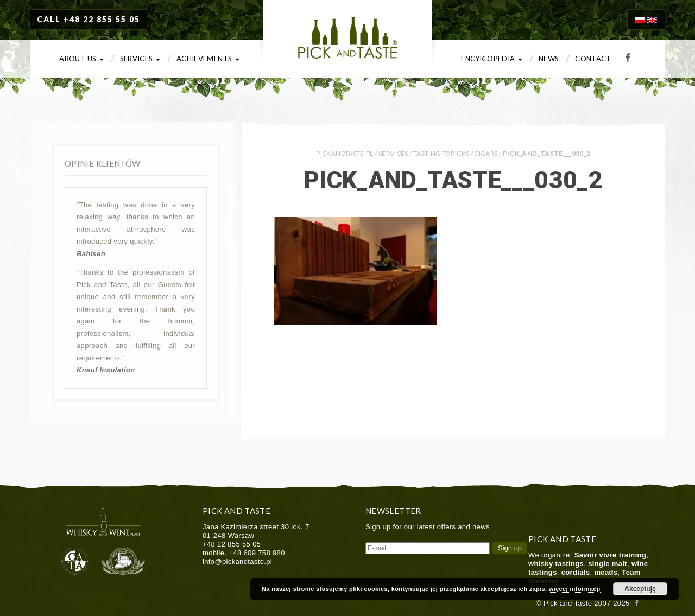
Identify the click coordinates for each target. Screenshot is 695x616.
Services (140, 59)
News (549, 59)
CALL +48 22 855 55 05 (89, 19)
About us (81, 59)
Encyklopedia (492, 59)
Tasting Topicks (441, 153)
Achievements (208, 59)
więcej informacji (575, 589)
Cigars (486, 153)
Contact (593, 59)
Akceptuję (640, 589)
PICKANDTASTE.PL (345, 153)
